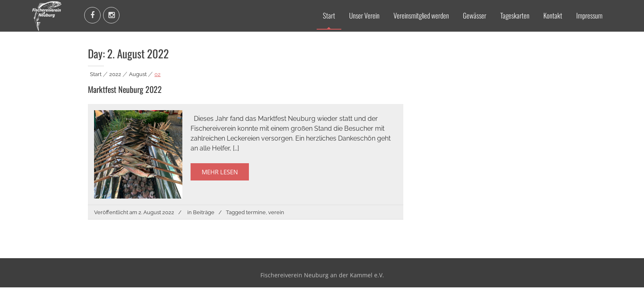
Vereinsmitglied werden (421, 15)
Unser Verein (364, 15)
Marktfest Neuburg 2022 (125, 89)
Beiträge (204, 212)
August (138, 74)
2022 (115, 74)
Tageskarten (515, 15)
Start (329, 15)
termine (256, 212)
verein (276, 212)
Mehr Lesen (220, 172)
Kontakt (553, 15)
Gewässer (475, 15)
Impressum (589, 15)
